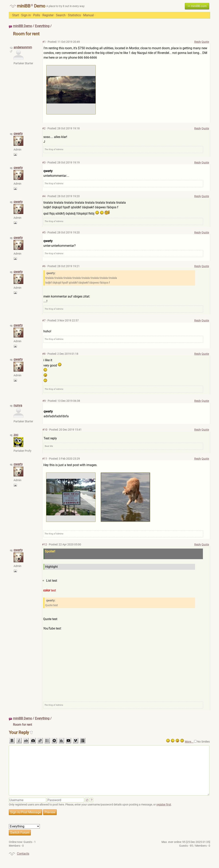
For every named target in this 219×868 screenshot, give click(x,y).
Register (48, 15)
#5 (44, 232)
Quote (205, 42)
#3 (44, 162)
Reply (198, 42)
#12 (44, 544)
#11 (45, 459)
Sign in (26, 15)
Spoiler (124, 554)
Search (61, 15)
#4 (44, 196)
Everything (42, 26)
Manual (89, 15)
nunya (18, 405)
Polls (37, 15)
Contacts (23, 854)
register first (164, 805)
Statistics (74, 15)
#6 (44, 266)
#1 (44, 42)
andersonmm (23, 47)
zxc (16, 435)
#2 (44, 128)
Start (16, 15)
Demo (40, 6)
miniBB (24, 6)
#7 (44, 320)
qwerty (18, 134)
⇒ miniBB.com (197, 6)
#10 (45, 430)
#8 (44, 354)
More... (189, 742)
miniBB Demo (22, 26)
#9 (44, 401)
